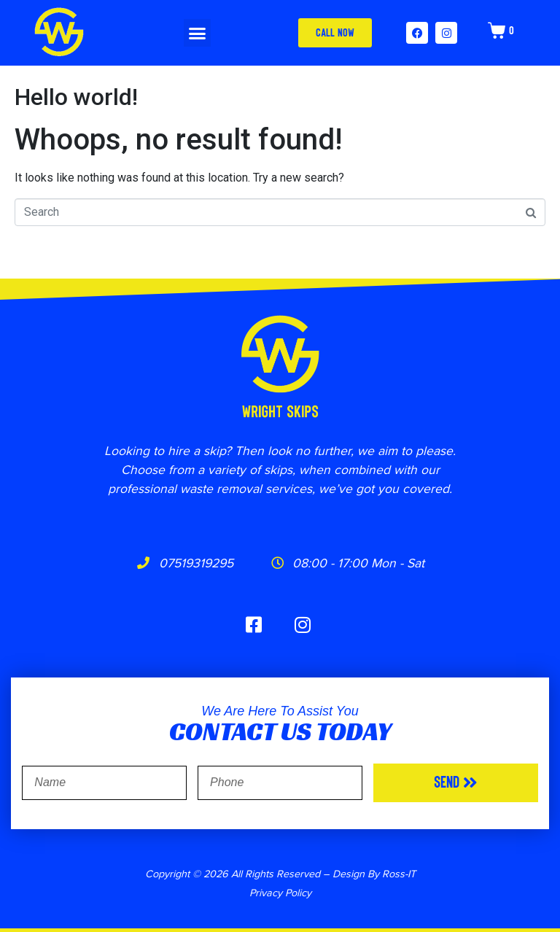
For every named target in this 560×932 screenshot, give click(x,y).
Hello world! (76, 97)
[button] (198, 33)
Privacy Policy (280, 892)
